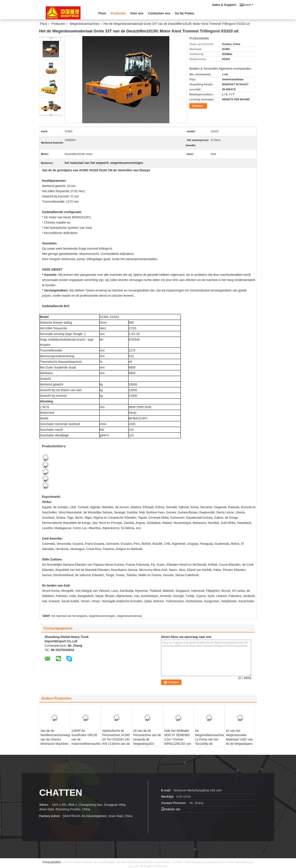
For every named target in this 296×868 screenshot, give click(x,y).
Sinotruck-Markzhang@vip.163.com (198, 790)
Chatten (197, 106)
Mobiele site (171, 809)
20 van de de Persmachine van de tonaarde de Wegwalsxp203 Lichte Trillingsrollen (147, 739)
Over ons (137, 13)
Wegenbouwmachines (85, 24)
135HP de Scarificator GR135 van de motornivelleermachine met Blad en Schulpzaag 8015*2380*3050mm (86, 744)
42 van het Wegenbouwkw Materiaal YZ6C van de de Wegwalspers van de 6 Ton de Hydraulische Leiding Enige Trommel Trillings (240, 746)
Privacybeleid (51, 862)
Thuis (102, 13)
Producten (118, 13)
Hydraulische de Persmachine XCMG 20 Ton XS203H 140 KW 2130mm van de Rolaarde (116, 739)
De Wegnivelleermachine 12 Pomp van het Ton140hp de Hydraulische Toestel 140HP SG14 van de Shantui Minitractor (210, 744)
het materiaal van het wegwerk (69, 616)
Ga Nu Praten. (185, 13)
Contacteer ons (159, 13)
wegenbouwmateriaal (130, 616)
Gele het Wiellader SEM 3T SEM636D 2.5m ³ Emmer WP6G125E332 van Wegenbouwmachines (179, 739)
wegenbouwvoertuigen (102, 616)
